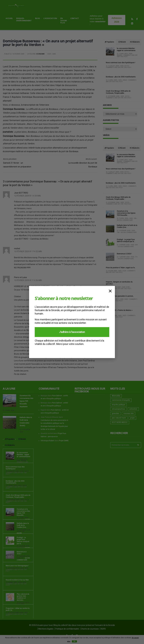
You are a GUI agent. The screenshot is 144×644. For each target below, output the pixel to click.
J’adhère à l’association (72, 332)
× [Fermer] (110, 291)
